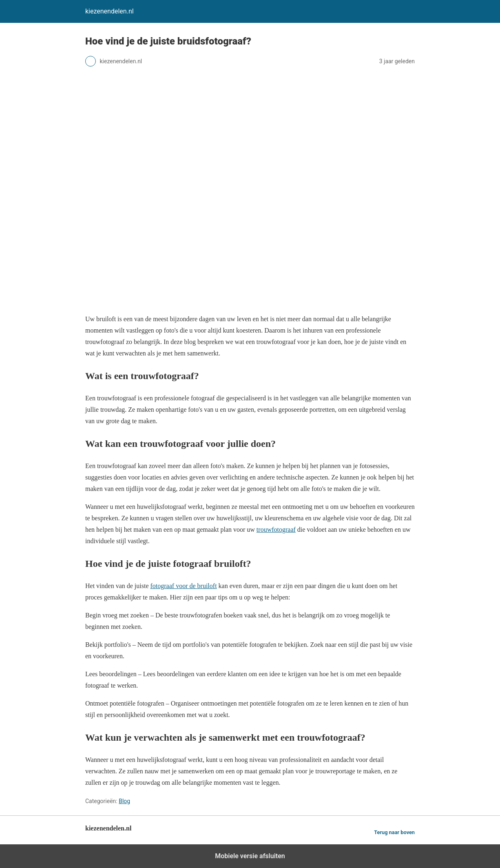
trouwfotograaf (276, 529)
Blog (124, 801)
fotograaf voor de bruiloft (184, 586)
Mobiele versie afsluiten (250, 856)
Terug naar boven (394, 832)
